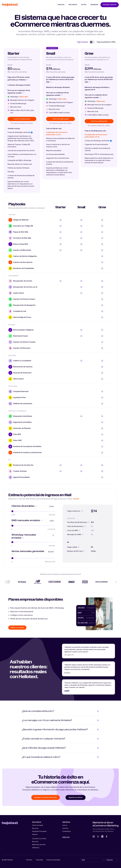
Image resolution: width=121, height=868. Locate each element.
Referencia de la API (39, 845)
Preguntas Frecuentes (39, 831)
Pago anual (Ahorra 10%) (106, 42)
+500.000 (52, 515)
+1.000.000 (51, 529)
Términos (29, 860)
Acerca (65, 825)
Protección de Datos (53, 860)
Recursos (35, 828)
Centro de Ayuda (38, 825)
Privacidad (39, 860)
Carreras (65, 828)
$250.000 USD (50, 562)
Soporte (35, 834)
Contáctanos (67, 831)
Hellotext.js (36, 848)
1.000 (13, 515)
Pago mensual (82, 42)
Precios (66, 837)
